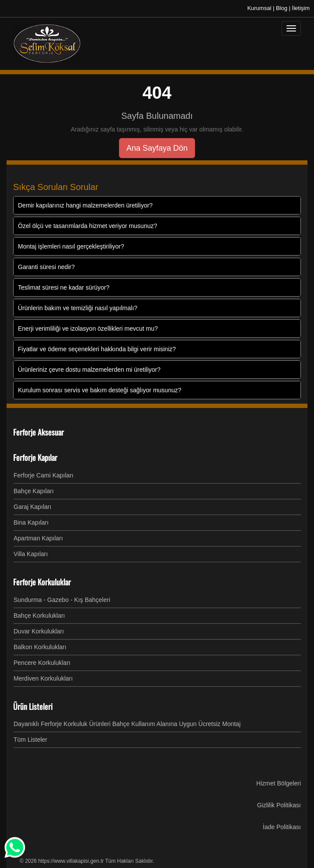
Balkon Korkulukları (40, 647)
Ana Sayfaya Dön (157, 148)
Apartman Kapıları (38, 538)
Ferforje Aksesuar (38, 432)
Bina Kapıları (31, 522)
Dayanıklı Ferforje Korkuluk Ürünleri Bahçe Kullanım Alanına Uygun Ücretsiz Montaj (127, 724)
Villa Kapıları (31, 554)
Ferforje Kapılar (35, 457)
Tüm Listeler (30, 740)
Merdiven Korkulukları (43, 678)
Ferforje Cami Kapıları (44, 475)
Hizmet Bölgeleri (279, 783)
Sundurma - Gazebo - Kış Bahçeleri (62, 600)
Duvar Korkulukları (39, 631)
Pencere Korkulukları (42, 663)
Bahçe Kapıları (34, 491)
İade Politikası (282, 827)
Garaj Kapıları (32, 507)
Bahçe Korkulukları (39, 616)
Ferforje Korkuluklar (42, 582)
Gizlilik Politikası (279, 805)
